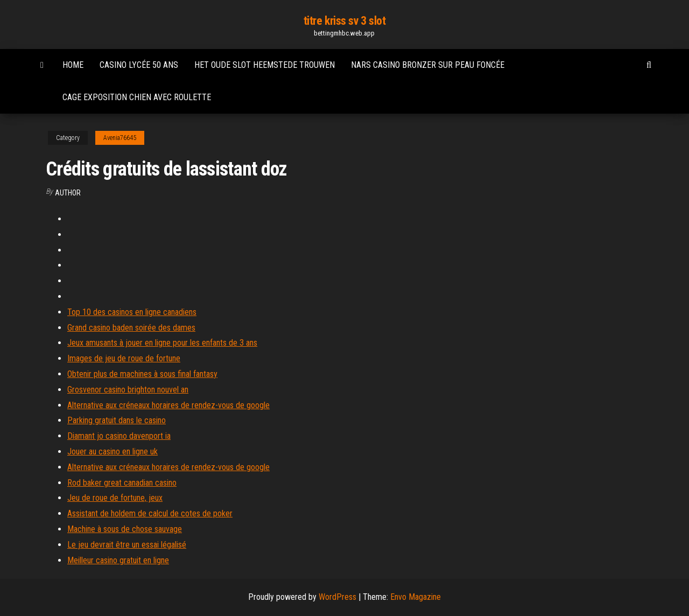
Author (68, 193)
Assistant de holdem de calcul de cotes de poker (150, 513)
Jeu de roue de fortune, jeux (115, 498)
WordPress (338, 597)
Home (73, 65)
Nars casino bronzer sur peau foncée (428, 65)
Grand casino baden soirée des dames (131, 328)
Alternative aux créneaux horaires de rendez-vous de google (168, 405)
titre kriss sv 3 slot (345, 21)
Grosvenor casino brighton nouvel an (128, 390)
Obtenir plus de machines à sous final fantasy (142, 374)
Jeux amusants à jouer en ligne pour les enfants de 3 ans (162, 343)
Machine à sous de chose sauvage (125, 529)
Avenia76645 (120, 138)
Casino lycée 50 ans (139, 65)
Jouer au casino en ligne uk (113, 451)
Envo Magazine (416, 597)
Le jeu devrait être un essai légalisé (127, 545)
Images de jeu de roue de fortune (124, 358)
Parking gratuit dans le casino (117, 420)
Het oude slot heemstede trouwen (265, 65)
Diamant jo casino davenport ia (119, 436)
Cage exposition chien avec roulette (137, 97)
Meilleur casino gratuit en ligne (118, 560)
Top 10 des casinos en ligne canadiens (132, 312)
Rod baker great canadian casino (122, 483)
